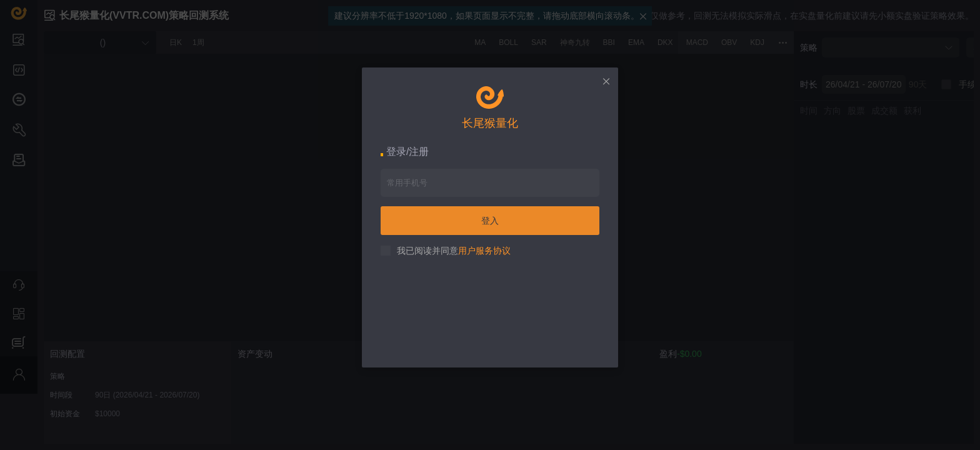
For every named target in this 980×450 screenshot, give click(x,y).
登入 (490, 221)
